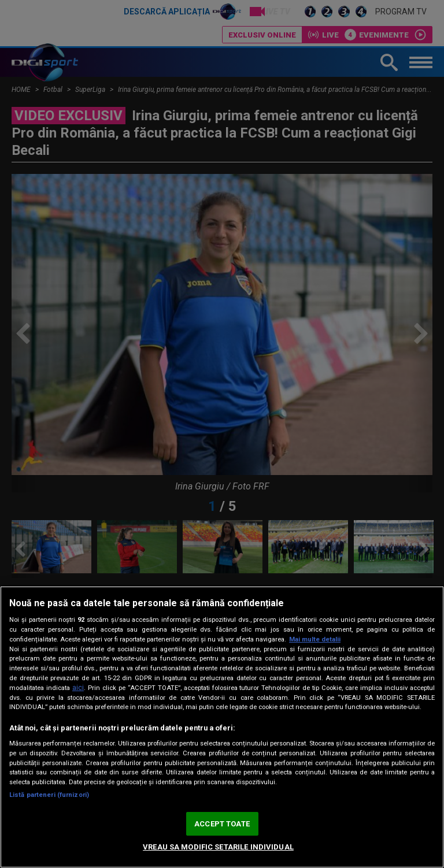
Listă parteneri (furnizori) (49, 795)
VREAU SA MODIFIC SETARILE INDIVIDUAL (218, 847)
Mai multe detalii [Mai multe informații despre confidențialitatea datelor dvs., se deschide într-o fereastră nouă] (315, 639)
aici (78, 688)
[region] (222, 727)
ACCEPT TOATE (222, 824)
